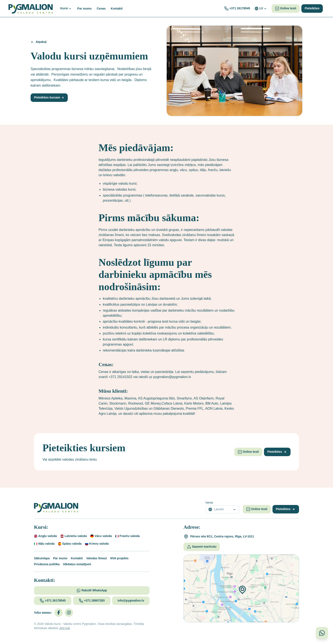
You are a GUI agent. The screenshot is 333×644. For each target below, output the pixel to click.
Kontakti (77, 558)
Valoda (209, 503)
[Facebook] (59, 613)
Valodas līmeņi (97, 558)
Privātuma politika (47, 564)
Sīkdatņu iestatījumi (77, 564)
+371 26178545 (240, 8)
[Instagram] (69, 613)
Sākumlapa (42, 558)
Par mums (60, 558)
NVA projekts (119, 558)
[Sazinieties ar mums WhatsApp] (322, 633)
